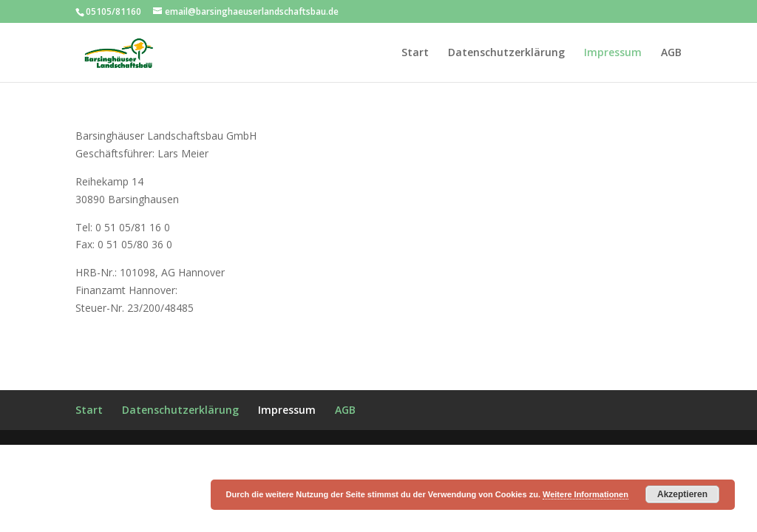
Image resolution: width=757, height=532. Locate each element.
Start (415, 53)
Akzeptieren (682, 494)
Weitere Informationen (585, 494)
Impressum (613, 53)
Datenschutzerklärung (506, 53)
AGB (671, 53)
